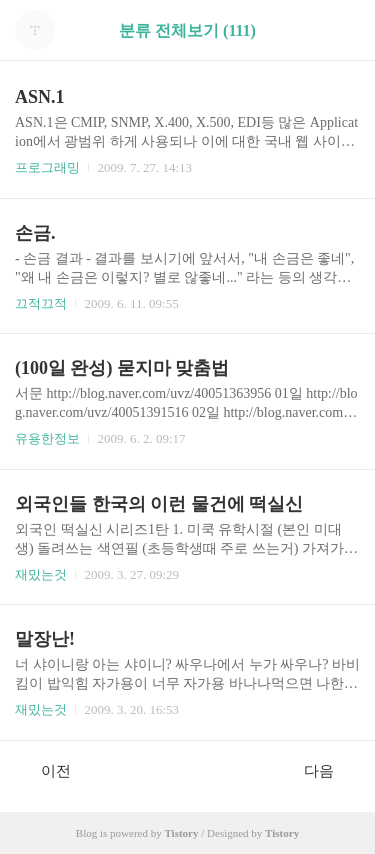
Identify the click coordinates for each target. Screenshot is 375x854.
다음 (329, 770)
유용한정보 (47, 438)
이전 (45, 770)
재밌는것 (41, 574)
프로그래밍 (47, 167)
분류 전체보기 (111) (187, 30)
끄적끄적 (41, 303)
